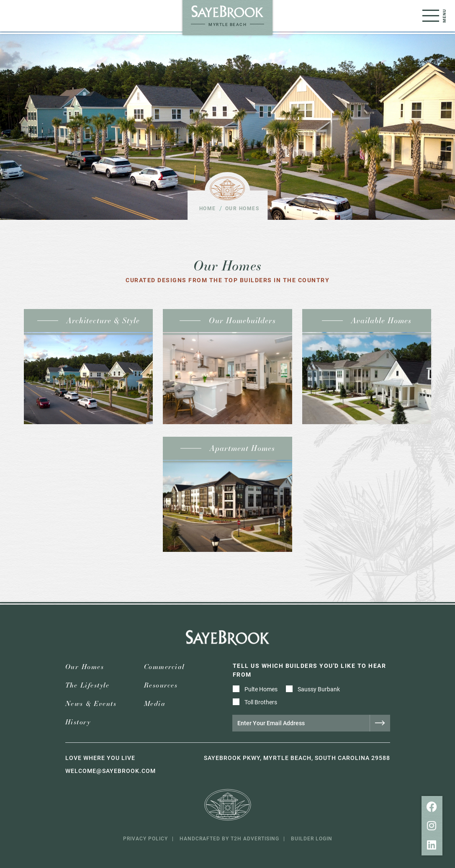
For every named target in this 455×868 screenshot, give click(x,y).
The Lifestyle (87, 685)
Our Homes (85, 667)
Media (155, 704)
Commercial (164, 667)
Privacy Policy (145, 838)
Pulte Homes (261, 689)
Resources (161, 685)
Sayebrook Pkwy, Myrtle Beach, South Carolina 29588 (297, 758)
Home (208, 208)
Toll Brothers (261, 702)
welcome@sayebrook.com (111, 771)
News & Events (91, 704)
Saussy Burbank (319, 689)
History (78, 722)
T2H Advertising (255, 838)
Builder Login (312, 838)
